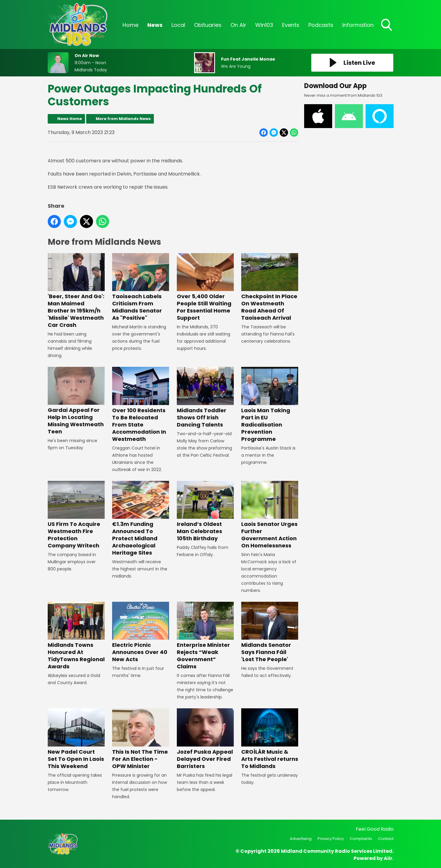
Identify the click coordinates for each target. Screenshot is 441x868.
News (155, 25)
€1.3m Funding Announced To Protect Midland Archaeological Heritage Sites (141, 519)
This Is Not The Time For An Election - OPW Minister (141, 739)
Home (130, 25)
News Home (70, 119)
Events (291, 25)
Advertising (301, 839)
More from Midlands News (123, 119)
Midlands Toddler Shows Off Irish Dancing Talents (205, 397)
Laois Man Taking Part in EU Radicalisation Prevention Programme (269, 405)
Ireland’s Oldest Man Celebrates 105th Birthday (205, 511)
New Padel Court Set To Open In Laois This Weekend (76, 739)
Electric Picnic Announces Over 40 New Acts (141, 632)
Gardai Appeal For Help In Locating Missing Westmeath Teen (76, 401)
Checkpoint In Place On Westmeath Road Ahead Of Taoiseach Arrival (269, 287)
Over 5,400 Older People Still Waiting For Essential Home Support (205, 287)
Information (358, 25)
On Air (238, 25)
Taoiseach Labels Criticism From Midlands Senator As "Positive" (141, 287)
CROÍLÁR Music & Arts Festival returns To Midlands (269, 739)
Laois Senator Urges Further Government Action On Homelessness (269, 515)
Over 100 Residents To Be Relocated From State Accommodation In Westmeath (141, 405)
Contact (386, 839)
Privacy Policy (331, 839)
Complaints (361, 839)
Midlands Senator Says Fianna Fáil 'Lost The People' (269, 632)
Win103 (264, 25)
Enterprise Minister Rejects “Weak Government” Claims (205, 636)
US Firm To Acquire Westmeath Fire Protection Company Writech (76, 515)
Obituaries (208, 25)
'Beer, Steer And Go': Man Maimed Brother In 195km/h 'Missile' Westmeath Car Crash (76, 291)
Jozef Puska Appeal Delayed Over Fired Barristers (205, 739)
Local (178, 25)
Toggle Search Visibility (387, 25)
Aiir (388, 858)
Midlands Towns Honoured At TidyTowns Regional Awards (76, 636)
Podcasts (321, 25)
